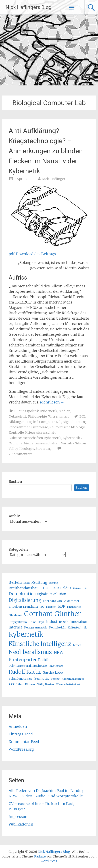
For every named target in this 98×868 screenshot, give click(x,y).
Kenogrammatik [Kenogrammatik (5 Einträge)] (36, 627)
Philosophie (38, 416)
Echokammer (19, 427)
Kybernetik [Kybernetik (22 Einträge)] (26, 635)
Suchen (15, 482)
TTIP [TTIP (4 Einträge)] (12, 684)
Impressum (19, 817)
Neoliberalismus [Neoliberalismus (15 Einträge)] (30, 652)
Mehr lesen (52, 402)
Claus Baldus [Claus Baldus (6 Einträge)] (61, 588)
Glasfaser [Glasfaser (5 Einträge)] (15, 615)
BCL (83, 416)
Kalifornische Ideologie (68, 427)
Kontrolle (16, 433)
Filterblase (40, 427)
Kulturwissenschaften (26, 438)
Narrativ (67, 443)
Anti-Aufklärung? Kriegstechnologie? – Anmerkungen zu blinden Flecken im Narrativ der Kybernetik (46, 151)
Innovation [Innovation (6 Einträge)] (78, 622)
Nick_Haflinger (54, 179)
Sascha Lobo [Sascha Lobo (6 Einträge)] (53, 672)
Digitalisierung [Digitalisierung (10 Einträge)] (25, 600)
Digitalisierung (75, 422)
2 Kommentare (21, 454)
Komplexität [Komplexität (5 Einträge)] (57, 627)
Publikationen (21, 824)
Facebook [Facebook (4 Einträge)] (51, 607)
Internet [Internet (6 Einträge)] (15, 627)
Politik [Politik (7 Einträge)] (44, 660)
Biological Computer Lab (42, 422)
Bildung (15, 422)
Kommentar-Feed (24, 742)
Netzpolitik (18, 416)
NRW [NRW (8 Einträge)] (59, 653)
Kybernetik (49, 411)
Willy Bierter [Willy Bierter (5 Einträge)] (46, 684)
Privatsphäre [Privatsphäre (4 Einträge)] (56, 666)
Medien (65, 411)
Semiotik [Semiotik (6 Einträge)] (42, 678)
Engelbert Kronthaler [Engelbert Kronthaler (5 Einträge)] (24, 607)
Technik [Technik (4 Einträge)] (56, 679)
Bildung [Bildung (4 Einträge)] (54, 583)
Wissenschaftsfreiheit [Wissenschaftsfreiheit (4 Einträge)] (68, 684)
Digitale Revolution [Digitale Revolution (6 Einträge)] (51, 594)
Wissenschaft (58, 416)
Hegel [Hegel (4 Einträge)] (41, 622)
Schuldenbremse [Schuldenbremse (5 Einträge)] (21, 679)
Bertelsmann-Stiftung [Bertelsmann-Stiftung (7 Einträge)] (28, 582)
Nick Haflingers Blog (29, 7)
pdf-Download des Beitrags (32, 254)
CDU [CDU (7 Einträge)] (45, 588)
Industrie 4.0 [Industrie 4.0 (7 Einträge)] (57, 622)
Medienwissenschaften (42, 443)
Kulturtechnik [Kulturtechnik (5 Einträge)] (77, 627)
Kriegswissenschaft (40, 433)
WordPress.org (21, 749)
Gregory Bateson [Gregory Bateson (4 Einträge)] (18, 622)
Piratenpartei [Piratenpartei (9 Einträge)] (22, 660)
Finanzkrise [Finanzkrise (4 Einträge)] (74, 607)
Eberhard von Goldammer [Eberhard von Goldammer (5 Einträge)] (61, 601)
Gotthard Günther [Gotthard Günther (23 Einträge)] (52, 614)
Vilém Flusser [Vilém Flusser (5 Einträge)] (26, 684)
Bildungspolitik (27, 411)
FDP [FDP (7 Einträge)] (62, 606)
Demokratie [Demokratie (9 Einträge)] (21, 594)
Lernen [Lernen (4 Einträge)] (77, 645)
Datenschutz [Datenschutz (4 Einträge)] (80, 589)
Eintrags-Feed (21, 734)
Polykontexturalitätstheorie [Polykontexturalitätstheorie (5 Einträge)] (28, 666)
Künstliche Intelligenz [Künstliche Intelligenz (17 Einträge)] (40, 644)
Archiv (14, 516)
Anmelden (18, 726)
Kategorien (18, 549)
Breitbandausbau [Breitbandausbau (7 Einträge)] (24, 588)
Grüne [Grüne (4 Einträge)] (32, 622)
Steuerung (44, 449)
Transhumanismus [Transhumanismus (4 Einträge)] (73, 679)
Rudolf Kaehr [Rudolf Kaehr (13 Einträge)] (25, 672)
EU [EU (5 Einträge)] (42, 607)
